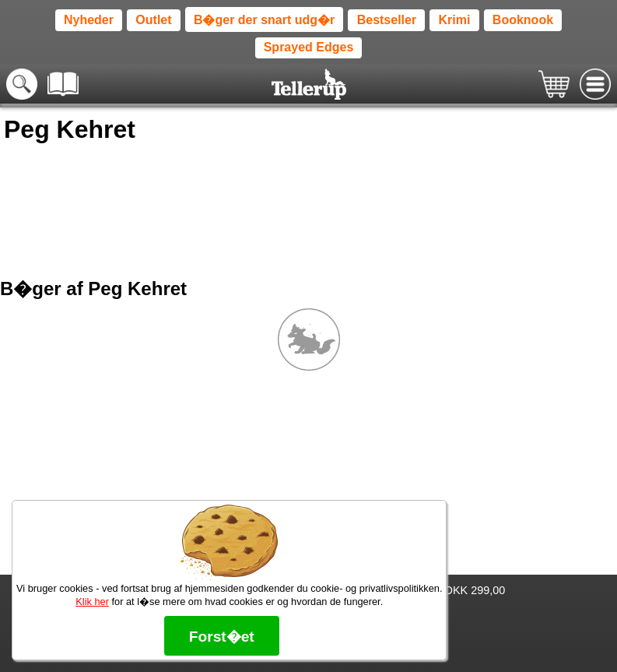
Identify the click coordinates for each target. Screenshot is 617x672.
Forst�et (222, 637)
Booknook (523, 20)
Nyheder (89, 20)
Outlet (153, 20)
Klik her (92, 602)
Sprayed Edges (309, 47)
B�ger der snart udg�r (264, 20)
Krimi (455, 20)
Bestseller (387, 20)
